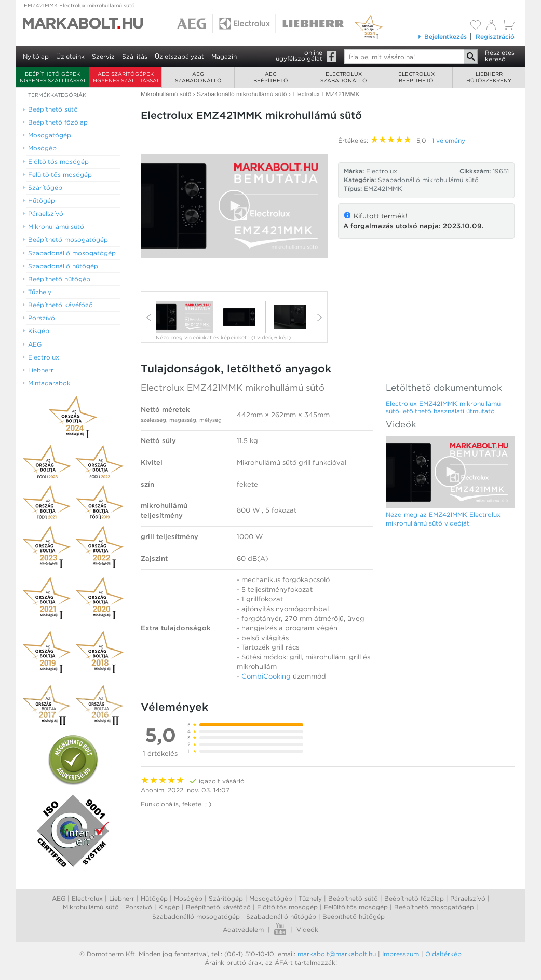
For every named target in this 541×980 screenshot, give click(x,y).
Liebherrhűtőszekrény (489, 77)
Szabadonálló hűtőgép (281, 916)
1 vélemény (449, 140)
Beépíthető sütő (353, 898)
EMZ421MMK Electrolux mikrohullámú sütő (79, 5)
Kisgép (169, 907)
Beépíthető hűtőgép (354, 916)
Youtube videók (280, 929)
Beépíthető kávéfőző (218, 907)
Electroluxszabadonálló (344, 77)
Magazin (224, 56)
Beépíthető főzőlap (414, 898)
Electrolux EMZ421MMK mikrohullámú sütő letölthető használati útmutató (443, 407)
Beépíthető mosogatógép (434, 907)
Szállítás (135, 56)
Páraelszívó (468, 898)
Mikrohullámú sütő (91, 907)
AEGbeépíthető (271, 77)
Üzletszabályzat (179, 56)
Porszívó (139, 907)
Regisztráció (495, 37)
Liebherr (122, 898)
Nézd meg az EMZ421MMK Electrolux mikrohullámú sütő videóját (443, 519)
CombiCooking (266, 676)
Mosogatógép (271, 898)
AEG (59, 898)
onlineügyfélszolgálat (299, 56)
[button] (234, 205)
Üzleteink (70, 56)
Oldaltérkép (443, 954)
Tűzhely (310, 898)
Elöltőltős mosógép (287, 907)
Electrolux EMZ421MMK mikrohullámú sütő (233, 388)
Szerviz (103, 56)
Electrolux (87, 898)
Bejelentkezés (442, 37)
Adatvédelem (243, 929)
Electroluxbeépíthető (416, 77)
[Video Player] (234, 206)
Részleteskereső (500, 56)
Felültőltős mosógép (356, 907)
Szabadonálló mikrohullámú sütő (428, 180)
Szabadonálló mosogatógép (196, 916)
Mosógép (188, 898)
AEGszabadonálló (198, 77)
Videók (307, 929)
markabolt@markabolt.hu (337, 954)
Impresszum (401, 954)
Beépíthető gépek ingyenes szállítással (52, 77)
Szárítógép (226, 898)
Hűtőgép (154, 898)
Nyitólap (36, 56)
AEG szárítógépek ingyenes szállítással (126, 77)
